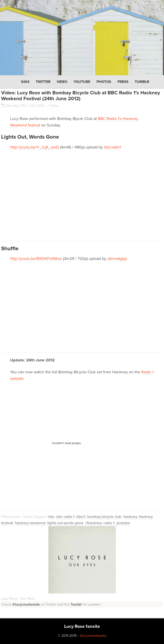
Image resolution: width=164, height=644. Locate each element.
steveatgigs (117, 259)
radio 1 (109, 523)
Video (62, 82)
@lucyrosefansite (26, 604)
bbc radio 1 (66, 517)
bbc (52, 517)
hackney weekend (30, 523)
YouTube (82, 82)
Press (123, 82)
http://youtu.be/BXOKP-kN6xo (36, 259)
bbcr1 (81, 517)
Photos (104, 82)
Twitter (43, 82)
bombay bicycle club (104, 517)
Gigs (25, 82)
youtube (123, 523)
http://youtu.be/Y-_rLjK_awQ (35, 147)
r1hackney (93, 523)
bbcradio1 (112, 147)
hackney (130, 517)
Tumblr (142, 82)
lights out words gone (65, 523)
